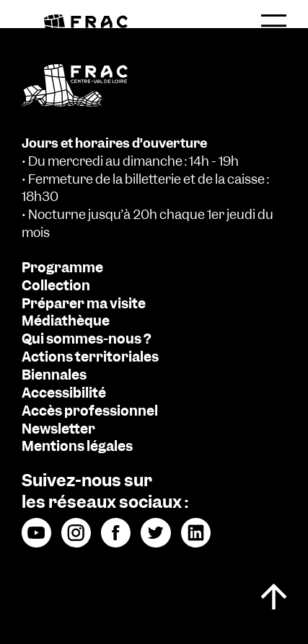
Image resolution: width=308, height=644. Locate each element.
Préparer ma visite (84, 304)
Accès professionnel (90, 411)
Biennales (54, 375)
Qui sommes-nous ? (86, 339)
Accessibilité (64, 393)
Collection (56, 286)
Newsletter (58, 429)
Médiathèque (66, 321)
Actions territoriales (90, 357)
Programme (62, 268)
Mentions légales (77, 447)
